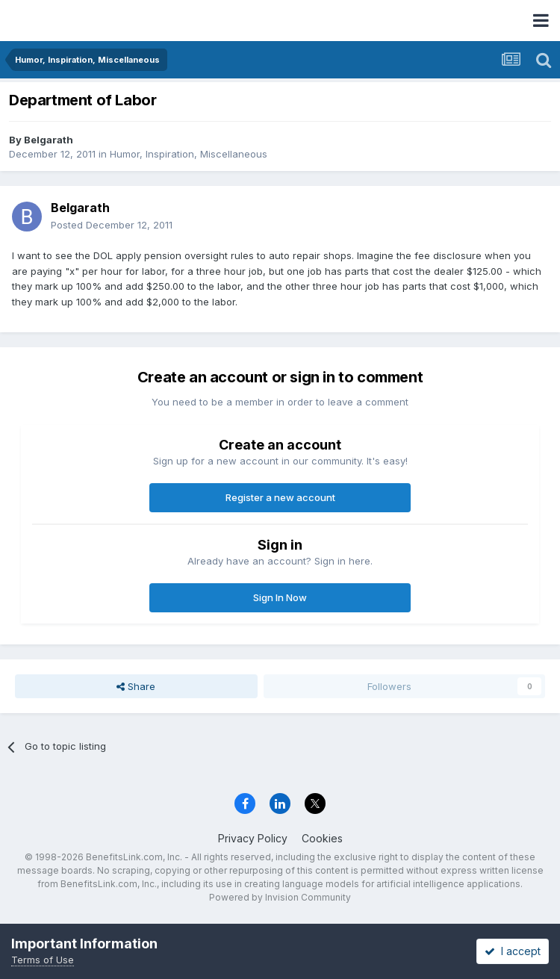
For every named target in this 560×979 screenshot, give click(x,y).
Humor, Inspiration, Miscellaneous (189, 154)
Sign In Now (280, 597)
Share (136, 686)
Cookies (322, 838)
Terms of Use (43, 960)
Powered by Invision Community (280, 897)
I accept (513, 951)
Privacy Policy (253, 838)
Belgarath (49, 140)
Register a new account (280, 497)
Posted (112, 225)
